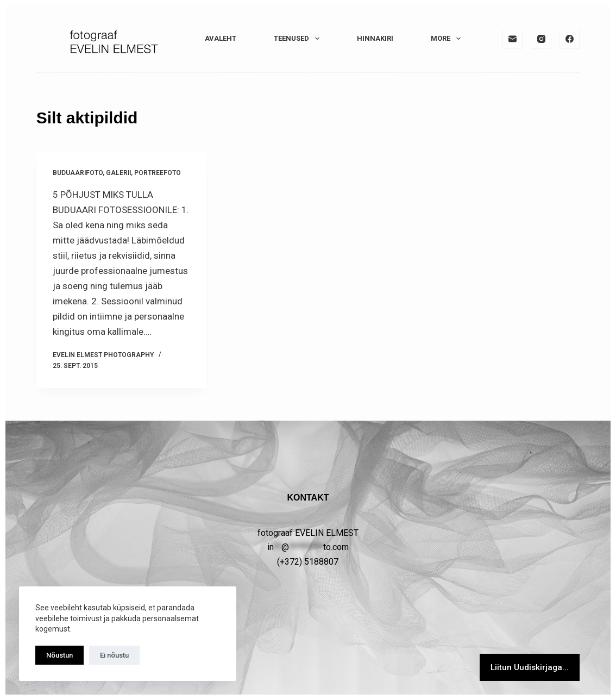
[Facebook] (570, 39)
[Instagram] (541, 39)
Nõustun (59, 655)
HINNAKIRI (375, 38)
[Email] (513, 39)
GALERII (118, 173)
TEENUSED (299, 39)
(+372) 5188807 (308, 562)
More (448, 39)
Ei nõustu (114, 655)
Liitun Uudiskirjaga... (530, 667)
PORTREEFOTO (158, 173)
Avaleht (221, 38)
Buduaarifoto (78, 173)
